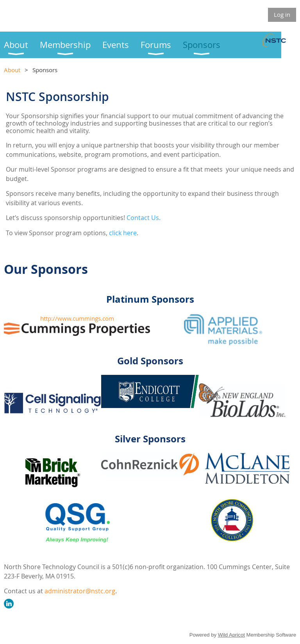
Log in (282, 14)
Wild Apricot (231, 635)
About (12, 70)
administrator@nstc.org (80, 591)
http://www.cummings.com (77, 318)
